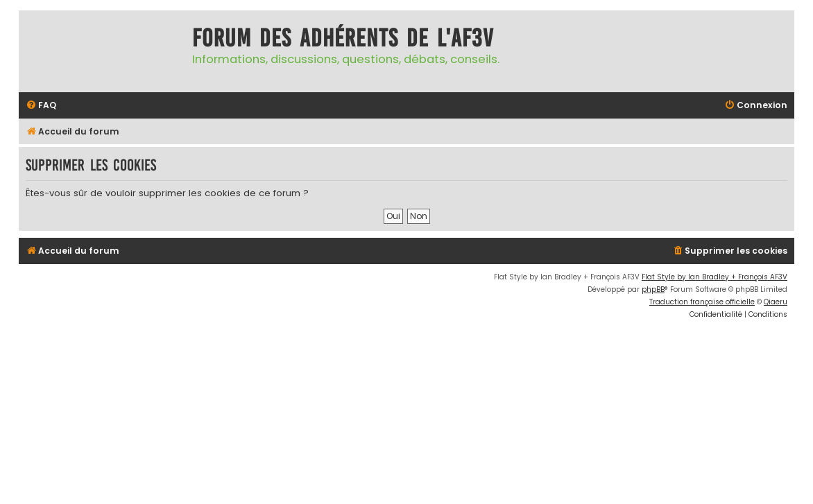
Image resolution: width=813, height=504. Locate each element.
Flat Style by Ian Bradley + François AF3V (714, 277)
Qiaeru (776, 302)
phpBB (653, 289)
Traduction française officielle (702, 302)
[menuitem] (41, 106)
